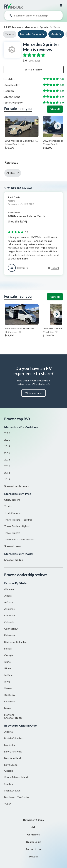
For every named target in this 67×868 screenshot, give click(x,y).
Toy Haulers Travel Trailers (19, 539)
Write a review (34, 69)
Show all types (13, 546)
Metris (54, 34)
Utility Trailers (12, 500)
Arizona (8, 602)
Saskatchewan (12, 790)
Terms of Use (33, 849)
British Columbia (13, 738)
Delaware (10, 635)
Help (33, 827)
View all (55, 109)
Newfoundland (13, 758)
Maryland (9, 715)
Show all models (14, 560)
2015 (7, 466)
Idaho (8, 662)
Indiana (8, 675)
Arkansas (9, 609)
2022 (7, 433)
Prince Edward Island (16, 777)
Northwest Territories (17, 797)
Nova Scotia (11, 765)
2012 (7, 479)
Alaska (8, 596)
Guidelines (33, 834)
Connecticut (11, 629)
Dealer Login (34, 842)
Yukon (8, 804)
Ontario (9, 771)
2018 (7, 453)
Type (8, 34)
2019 (7, 446)
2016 (7, 459)
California (10, 615)
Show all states (13, 718)
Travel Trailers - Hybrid (17, 526)
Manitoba (10, 745)
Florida (8, 648)
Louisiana (9, 701)
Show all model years (17, 486)
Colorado (9, 622)
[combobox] (33, 16)
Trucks (8, 506)
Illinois (8, 668)
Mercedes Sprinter (31, 34)
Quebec (9, 784)
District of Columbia (15, 642)
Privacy (34, 856)
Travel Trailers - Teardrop (18, 520)
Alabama (9, 589)
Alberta (8, 732)
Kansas (8, 688)
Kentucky (10, 695)
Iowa (7, 682)
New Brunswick (13, 751)
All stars (11, 173)
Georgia (9, 655)
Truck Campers (13, 513)
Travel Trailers (12, 533)
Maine (8, 708)
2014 (7, 473)
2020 (7, 440)
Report (55, 268)
